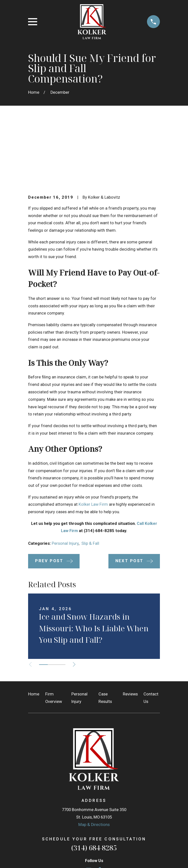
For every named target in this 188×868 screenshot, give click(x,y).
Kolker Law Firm (93, 443)
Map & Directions (94, 763)
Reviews (130, 633)
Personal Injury (65, 482)
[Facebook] (99, 809)
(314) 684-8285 (94, 787)
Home (34, 633)
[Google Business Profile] (89, 809)
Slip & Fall (90, 482)
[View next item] (75, 603)
